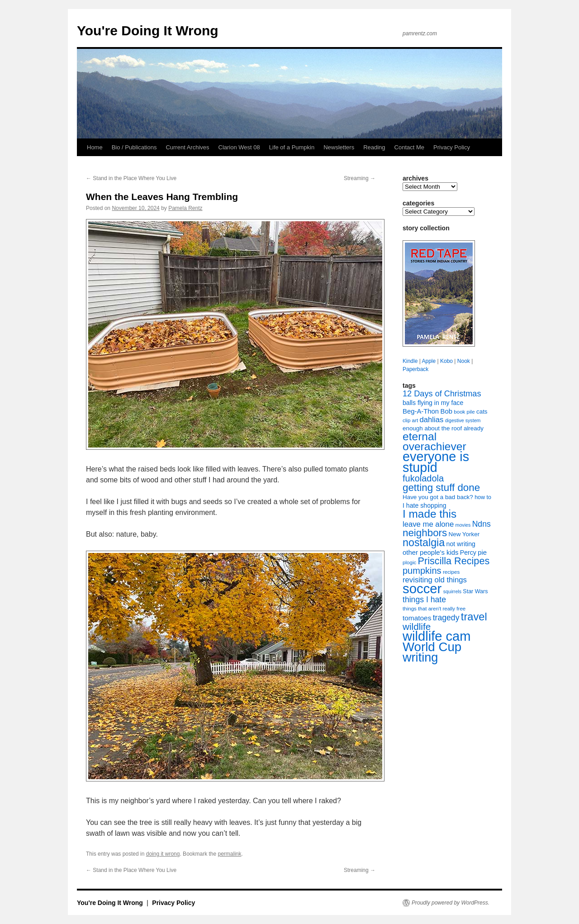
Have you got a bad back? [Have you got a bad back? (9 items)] (438, 497)
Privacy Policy (452, 147)
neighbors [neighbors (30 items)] (425, 533)
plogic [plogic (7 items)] (409, 562)
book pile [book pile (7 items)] (464, 412)
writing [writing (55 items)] (420, 657)
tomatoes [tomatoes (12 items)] (417, 618)
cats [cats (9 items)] (482, 412)
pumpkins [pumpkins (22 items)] (422, 571)
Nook (464, 361)
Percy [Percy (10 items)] (468, 552)
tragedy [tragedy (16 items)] (446, 618)
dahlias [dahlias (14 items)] (431, 420)
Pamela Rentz (185, 208)
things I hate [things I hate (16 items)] (424, 600)
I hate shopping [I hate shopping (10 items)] (425, 505)
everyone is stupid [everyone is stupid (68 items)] (436, 462)
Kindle (410, 361)
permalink (230, 854)
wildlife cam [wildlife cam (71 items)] (437, 636)
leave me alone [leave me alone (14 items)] (428, 524)
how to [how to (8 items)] (483, 497)
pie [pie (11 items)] (482, 552)
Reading (374, 147)
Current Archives (187, 147)
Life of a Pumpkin (292, 147)
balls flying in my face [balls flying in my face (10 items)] (433, 403)
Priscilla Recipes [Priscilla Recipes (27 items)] (454, 561)
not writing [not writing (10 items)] (461, 544)
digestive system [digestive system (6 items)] (463, 420)
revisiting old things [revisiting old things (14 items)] (435, 580)
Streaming (360, 178)
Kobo (446, 361)
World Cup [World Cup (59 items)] (432, 647)
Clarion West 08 (239, 147)
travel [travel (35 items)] (474, 617)
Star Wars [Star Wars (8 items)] (475, 591)
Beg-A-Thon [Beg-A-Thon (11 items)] (421, 411)
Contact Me (409, 147)
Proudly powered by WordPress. (451, 903)
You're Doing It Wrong (148, 31)
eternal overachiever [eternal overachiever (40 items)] (434, 441)
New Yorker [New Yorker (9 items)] (464, 534)
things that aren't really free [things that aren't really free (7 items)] (434, 609)
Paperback (415, 369)
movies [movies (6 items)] (463, 525)
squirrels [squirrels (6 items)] (452, 591)
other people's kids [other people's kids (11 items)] (430, 552)
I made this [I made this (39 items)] (430, 514)
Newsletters (339, 147)
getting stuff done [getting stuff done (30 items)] (441, 488)
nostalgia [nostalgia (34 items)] (424, 543)
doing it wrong (163, 854)
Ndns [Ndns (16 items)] (482, 524)
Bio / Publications (134, 147)
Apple (429, 361)
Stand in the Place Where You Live (131, 178)
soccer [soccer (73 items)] (422, 588)
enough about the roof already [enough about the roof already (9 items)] (443, 428)
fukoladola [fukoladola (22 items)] (423, 478)
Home (95, 147)
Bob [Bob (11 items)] (446, 411)
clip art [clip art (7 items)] (410, 420)
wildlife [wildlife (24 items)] (417, 626)
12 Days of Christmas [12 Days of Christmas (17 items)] (442, 394)
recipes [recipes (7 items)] (451, 572)
